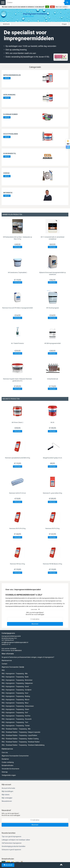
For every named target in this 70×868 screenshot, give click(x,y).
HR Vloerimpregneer (53, 308)
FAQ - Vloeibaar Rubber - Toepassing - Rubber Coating (20, 739)
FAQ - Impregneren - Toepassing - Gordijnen (17, 690)
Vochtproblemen (11, 134)
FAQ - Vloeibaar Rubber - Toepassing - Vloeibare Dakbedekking (23, 745)
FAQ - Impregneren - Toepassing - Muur (15, 703)
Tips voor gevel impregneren (12, 837)
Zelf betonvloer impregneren (12, 843)
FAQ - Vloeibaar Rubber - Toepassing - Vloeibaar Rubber (21, 742)
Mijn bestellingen (7, 791)
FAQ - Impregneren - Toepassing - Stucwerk (17, 719)
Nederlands (6, 24)
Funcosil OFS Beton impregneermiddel (17, 308)
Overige (6, 173)
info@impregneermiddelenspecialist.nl (15, 642)
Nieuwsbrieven (7, 801)
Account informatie (8, 788)
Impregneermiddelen (12, 75)
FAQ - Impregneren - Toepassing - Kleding (16, 696)
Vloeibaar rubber (10, 114)
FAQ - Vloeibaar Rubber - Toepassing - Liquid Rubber (19, 735)
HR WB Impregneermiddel (52, 343)
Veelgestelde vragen (9, 775)
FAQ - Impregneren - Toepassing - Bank (15, 677)
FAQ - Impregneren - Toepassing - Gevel (15, 686)
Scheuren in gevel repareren (11, 850)
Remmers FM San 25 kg (17, 564)
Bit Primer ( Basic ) (17, 422)
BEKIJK (7, 78)
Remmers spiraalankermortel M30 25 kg (18, 458)
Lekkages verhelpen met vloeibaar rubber (16, 840)
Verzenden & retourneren (10, 769)
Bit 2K (52, 422)
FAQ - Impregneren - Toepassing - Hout (15, 693)
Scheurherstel (10, 154)
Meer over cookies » (62, 7)
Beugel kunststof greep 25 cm (53, 458)
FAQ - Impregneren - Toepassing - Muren (16, 700)
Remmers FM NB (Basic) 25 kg (52, 564)
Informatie (8, 193)
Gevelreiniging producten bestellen (14, 846)
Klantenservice (7, 660)
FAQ (3, 670)
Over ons (5, 752)
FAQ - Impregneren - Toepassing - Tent (15, 722)
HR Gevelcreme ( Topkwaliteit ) (17, 272)
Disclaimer (5, 759)
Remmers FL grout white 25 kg (52, 493)
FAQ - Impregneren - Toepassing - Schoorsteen (18, 706)
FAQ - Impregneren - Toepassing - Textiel (16, 726)
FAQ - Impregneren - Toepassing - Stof (15, 713)
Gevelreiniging (9, 95)
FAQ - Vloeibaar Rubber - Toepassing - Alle (16, 729)
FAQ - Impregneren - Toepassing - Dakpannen (17, 683)
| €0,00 (8, 865)
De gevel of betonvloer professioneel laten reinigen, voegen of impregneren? (28, 657)
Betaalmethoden (8, 765)
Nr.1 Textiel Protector (18, 343)
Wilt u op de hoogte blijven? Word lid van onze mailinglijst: (35, 614)
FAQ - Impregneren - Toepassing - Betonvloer (17, 680)
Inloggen (64, 24)
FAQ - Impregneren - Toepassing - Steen (15, 709)
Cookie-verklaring (8, 762)
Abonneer (35, 624)
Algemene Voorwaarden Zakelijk (13, 667)
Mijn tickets (6, 795)
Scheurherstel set (53, 379)
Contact (4, 664)
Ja (47, 7)
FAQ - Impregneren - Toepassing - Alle (15, 674)
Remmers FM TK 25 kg (52, 528)
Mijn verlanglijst (7, 798)
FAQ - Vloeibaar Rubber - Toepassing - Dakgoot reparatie (21, 732)
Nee (52, 7)
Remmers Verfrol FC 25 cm (18, 493)
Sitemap (5, 772)
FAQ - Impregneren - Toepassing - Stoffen (16, 716)
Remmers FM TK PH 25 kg (17, 528)
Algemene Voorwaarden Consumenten (15, 756)
